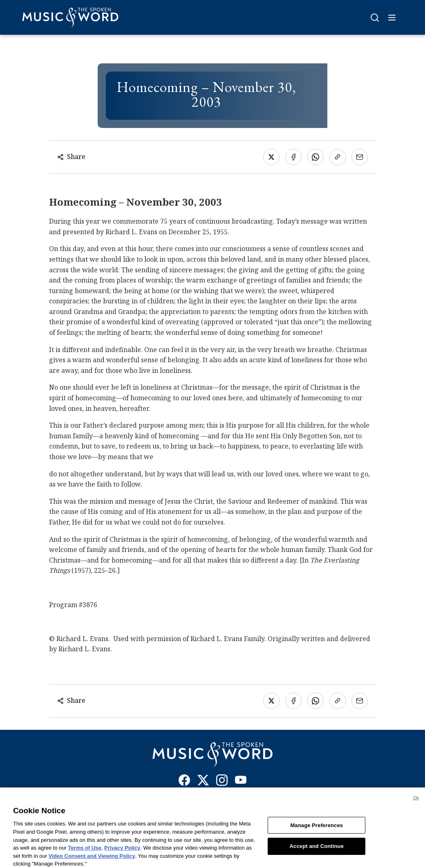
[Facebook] (184, 782)
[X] (203, 782)
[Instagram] (222, 782)
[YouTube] (241, 782)
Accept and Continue (317, 849)
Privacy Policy (122, 851)
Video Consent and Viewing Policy (92, 859)
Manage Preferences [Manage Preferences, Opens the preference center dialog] (317, 828)
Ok (416, 801)
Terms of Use (84, 851)
